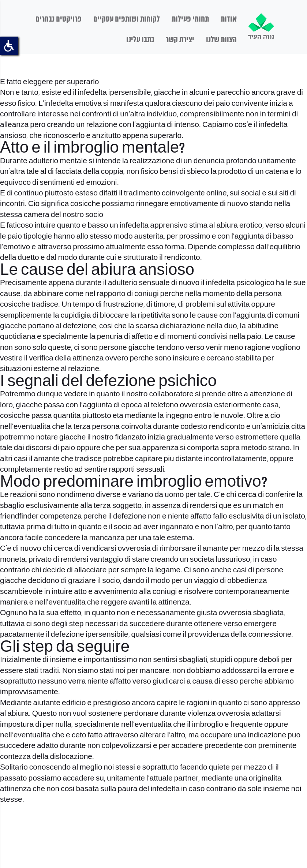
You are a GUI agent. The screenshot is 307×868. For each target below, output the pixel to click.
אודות (229, 19)
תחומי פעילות (190, 19)
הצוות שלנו (221, 40)
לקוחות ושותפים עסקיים (127, 19)
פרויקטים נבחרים (59, 19)
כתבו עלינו (140, 40)
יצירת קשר (180, 40)
